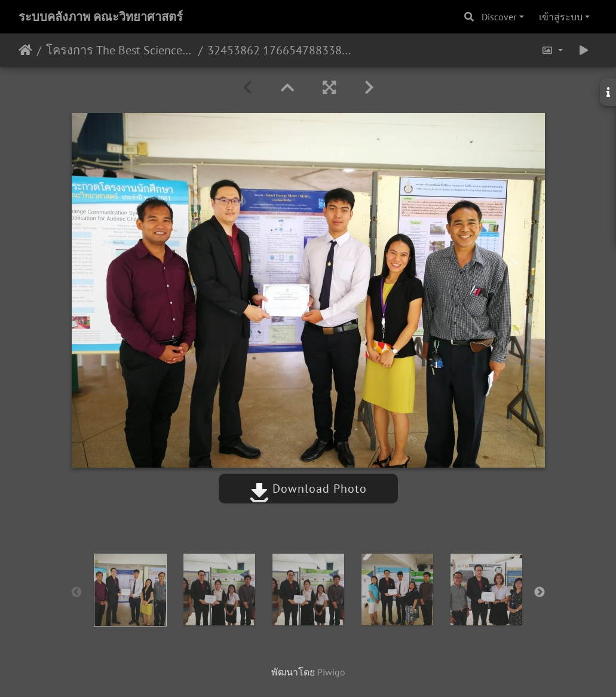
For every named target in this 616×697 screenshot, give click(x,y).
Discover (499, 17)
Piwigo (331, 672)
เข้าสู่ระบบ (561, 17)
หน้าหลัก (25, 50)
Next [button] (540, 592)
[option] (130, 590)
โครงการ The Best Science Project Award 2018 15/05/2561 (120, 50)
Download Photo (308, 489)
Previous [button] (76, 592)
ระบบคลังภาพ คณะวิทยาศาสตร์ (101, 17)
